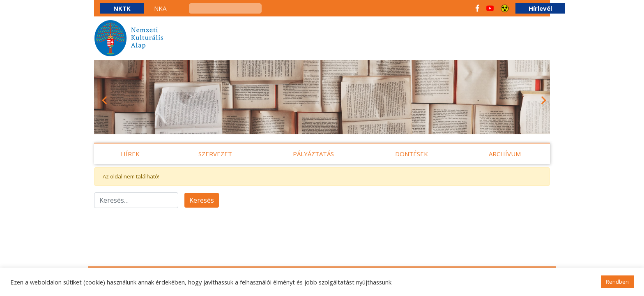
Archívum (505, 154)
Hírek (130, 154)
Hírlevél (540, 8)
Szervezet (215, 154)
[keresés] (225, 8)
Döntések (412, 154)
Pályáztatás (313, 154)
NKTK (122, 8)
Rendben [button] (617, 282)
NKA (160, 8)
